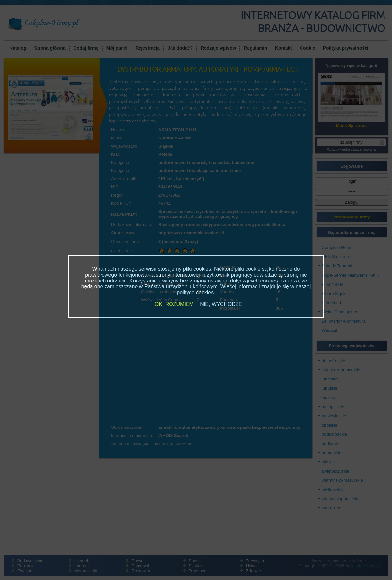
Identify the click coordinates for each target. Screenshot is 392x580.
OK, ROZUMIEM (174, 304)
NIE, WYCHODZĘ (221, 304)
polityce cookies (195, 292)
